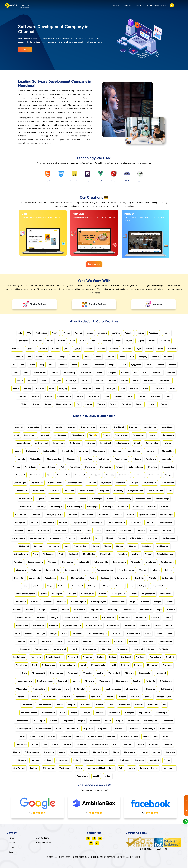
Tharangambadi (118, 594)
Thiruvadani (129, 625)
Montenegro (72, 380)
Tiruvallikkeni (88, 514)
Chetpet (82, 499)
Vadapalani (69, 491)
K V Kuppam (40, 721)
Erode (61, 554)
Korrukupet (108, 507)
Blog (157, 5)
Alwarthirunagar (88, 427)
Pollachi (142, 530)
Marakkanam (134, 721)
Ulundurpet (151, 562)
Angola (90, 333)
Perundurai (122, 554)
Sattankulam (80, 689)
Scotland (152, 404)
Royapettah (80, 475)
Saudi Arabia (159, 388)
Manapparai (153, 665)
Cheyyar (86, 713)
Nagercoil (87, 570)
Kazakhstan (99, 365)
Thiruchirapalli (39, 673)
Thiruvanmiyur (168, 483)
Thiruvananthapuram (79, 752)
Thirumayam (140, 618)
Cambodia (166, 341)
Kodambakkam (152, 443)
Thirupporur (136, 522)
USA (78, 404)
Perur (89, 530)
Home (11, 838)
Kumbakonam (19, 657)
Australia (129, 333)
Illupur (159, 610)
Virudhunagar (149, 728)
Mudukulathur (22, 625)
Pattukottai (73, 657)
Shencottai (138, 649)
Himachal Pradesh (100, 744)
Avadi (17, 435)
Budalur (101, 657)
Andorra (79, 333)
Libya (27, 373)
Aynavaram (54, 499)
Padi (62, 467)
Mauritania (157, 373)
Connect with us (43, 843)
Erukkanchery (125, 499)
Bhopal (116, 752)
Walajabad (36, 570)
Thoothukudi (55, 689)
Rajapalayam (166, 728)
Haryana (67, 744)
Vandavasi (99, 713)
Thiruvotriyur (39, 491)
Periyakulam (21, 665)
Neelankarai (30, 467)
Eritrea (149, 349)
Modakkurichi (89, 554)
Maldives (125, 373)
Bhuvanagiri (168, 530)
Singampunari (103, 641)
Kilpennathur (145, 713)
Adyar (48, 427)
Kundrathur (83, 451)
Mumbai (144, 752)
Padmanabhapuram (105, 570)
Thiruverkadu (22, 491)
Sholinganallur (37, 483)
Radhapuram (166, 689)
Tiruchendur (96, 689)
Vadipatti (120, 586)
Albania (55, 333)
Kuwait (123, 365)
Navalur (16, 467)
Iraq (22, 365)
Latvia (149, 365)
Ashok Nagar (167, 427)
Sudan (130, 396)
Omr (170, 491)
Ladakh (96, 776)
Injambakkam (168, 435)
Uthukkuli (148, 697)
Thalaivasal (117, 633)
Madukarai (77, 530)
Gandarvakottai (71, 618)
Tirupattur (88, 673)
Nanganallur (166, 459)
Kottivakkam (75, 443)
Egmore (106, 435)
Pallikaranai (106, 467)
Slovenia (48, 396)
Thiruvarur (130, 673)
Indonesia (168, 357)
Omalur (159, 633)
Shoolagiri (37, 586)
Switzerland (156, 396)
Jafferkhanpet (42, 443)
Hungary (143, 357)
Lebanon (160, 365)
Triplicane (118, 514)
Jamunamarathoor (29, 713)
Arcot (17, 633)
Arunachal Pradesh (129, 736)
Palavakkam (75, 467)
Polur (62, 713)
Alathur (54, 610)
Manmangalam (78, 578)
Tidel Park (73, 514)
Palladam (122, 697)
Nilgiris (133, 602)
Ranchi (141, 744)
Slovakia (35, 396)
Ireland (32, 365)
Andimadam (48, 522)
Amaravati (111, 736)
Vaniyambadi (114, 673)
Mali (136, 373)
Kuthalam (72, 594)
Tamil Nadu (125, 760)
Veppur (122, 538)
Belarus (50, 341)
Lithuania (55, 373)
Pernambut (95, 721)
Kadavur (105, 578)
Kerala (62, 752)
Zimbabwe (126, 404)
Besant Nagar (30, 435)
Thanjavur (140, 657)
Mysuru (16, 752)
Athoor (96, 546)
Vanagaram (104, 491)
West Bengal (65, 768)
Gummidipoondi (44, 705)
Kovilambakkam (50, 451)
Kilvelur (134, 594)
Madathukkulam (164, 697)
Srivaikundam (39, 689)
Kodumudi (74, 554)
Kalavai (28, 633)
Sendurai (63, 522)
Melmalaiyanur (151, 721)
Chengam (130, 713)
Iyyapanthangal (23, 443)
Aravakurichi (51, 578)
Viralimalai (41, 618)
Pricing (150, 5)
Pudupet (165, 507)
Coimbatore (44, 530)
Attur (65, 633)
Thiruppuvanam (42, 649)
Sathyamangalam (35, 562)
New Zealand (165, 380)
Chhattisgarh (21, 744)
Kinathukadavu (126, 530)
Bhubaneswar (62, 760)
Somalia (80, 396)
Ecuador (127, 349)
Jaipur (101, 760)
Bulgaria (140, 341)
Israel (52, 365)
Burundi (153, 341)
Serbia (173, 388)
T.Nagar (134, 483)
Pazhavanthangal (136, 467)
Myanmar (99, 380)
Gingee (119, 721)
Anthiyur (136, 554)
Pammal (119, 467)
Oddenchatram (21, 554)
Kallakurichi (84, 562)
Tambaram (91, 483)
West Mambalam (155, 491)
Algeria (67, 333)
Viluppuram (88, 728)
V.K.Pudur (164, 649)
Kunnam (66, 610)
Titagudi (110, 538)
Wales (164, 404)
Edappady (47, 641)
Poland (99, 388)
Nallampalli (24, 546)
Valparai (154, 530)
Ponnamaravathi (24, 618)
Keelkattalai (105, 443)
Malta (145, 373)
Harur (66, 546)
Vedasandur (48, 554)
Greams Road (25, 507)
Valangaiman (105, 681)
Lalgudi (83, 665)
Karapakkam (59, 443)
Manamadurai (166, 641)
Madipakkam (116, 451)
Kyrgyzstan (136, 365)
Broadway (69, 499)
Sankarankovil (60, 649)
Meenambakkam (55, 459)
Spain (107, 396)
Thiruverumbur (56, 673)
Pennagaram (53, 546)
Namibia (112, 380)
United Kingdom (64, 404)
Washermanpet (167, 514)
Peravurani (88, 657)
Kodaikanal (147, 546)
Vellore (108, 721)
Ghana (87, 357)
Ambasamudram (114, 689)
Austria (141, 333)
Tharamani (121, 483)
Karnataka (154, 744)
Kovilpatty (150, 681)
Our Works (140, 5)
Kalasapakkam (49, 713)
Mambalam (123, 507)
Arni (164, 705)
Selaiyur (168, 475)
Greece (98, 357)
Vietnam (101, 404)
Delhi (121, 768)
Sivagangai (25, 649)
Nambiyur (18, 562)
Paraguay (63, 388)
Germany (75, 357)
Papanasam (36, 657)
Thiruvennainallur (43, 728)
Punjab (76, 760)
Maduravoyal (151, 451)
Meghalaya (170, 752)
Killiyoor (169, 570)
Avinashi (109, 697)
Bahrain (167, 333)
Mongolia (57, 380)
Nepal (136, 380)
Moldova (32, 380)
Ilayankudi (133, 641)
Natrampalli (73, 673)
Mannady (152, 507)
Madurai (107, 586)
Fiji (29, 357)
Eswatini (172, 349)
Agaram (41, 499)
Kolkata (79, 768)
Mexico (20, 380)
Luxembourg (70, 373)
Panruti (98, 538)
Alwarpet (72, 427)
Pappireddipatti (81, 546)
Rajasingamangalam (72, 625)
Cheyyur (150, 522)
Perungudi (21, 475)
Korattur (18, 451)
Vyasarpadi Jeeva (147, 514)
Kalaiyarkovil (149, 641)
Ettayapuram (122, 681)
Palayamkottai (49, 697)
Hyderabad (154, 760)
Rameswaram (113, 625)
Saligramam (124, 475)
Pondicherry (82, 776)
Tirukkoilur (136, 562)
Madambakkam (133, 451)
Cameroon (17, 349)
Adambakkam (34, 427)
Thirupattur (119, 641)
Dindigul (108, 546)
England (140, 404)
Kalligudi (143, 586)
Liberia (16, 373)
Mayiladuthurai (88, 594)
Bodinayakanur (48, 665)
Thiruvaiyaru (155, 657)
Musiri (113, 665)
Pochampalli (78, 586)
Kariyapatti (120, 728)
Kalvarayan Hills (101, 562)
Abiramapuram (26, 499)
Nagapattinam (149, 594)
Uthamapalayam (67, 665)
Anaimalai (110, 530)
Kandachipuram (24, 728)
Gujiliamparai (163, 546)
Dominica (114, 349)
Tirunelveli (65, 697)
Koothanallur (145, 673)
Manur (35, 697)
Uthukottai (153, 705)
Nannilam (76, 681)
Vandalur (19, 530)
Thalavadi (53, 562)
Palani (35, 554)
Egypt (138, 349)
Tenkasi (151, 649)
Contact (164, 5)
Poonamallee (36, 475)
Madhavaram (99, 451)
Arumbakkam (150, 427)
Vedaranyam (21, 602)
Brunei (129, 341)
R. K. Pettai (86, 705)
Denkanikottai (168, 578)
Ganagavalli (77, 633)
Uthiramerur (21, 570)
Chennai (19, 427)
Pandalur (17, 610)
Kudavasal (62, 681)
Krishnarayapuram (122, 578)
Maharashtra (130, 752)
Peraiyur (44, 594)
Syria (168, 396)
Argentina (103, 333)
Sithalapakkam (55, 483)
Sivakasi (51, 736)
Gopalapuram (139, 435)
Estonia (160, 349)
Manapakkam (168, 451)
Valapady (21, 641)
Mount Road (87, 459)
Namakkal (62, 602)
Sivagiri (75, 649)
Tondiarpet (104, 514)
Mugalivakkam (121, 459)
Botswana (107, 341)
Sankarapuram (120, 562)
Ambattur (104, 427)
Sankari (60, 641)
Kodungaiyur (93, 507)
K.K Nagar (91, 443)
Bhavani (148, 554)
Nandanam (151, 459)
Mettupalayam (60, 530)
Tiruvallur (139, 705)
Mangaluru (49, 752)
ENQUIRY (186, 805)
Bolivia (95, 341)
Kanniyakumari (71, 570)
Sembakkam (154, 475)
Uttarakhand (49, 768)
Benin (73, 341)
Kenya (112, 365)
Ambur (100, 673)
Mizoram (22, 760)
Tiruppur (135, 697)
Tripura (167, 760)
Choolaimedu (78, 435)
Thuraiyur (138, 665)
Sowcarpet (36, 514)
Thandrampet (161, 713)
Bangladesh (23, 341)
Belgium (62, 341)
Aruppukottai (104, 728)
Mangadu (21, 459)
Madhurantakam (166, 522)
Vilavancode (34, 578)
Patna (166, 736)
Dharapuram (80, 697)
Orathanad (126, 657)
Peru (74, 388)
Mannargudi (161, 673)
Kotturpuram (32, 451)
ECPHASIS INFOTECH (131, 857)
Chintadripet (97, 499)
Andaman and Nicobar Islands (101, 768)
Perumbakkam (169, 467)
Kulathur (171, 610)
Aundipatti (170, 657)
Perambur (153, 467)
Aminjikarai (119, 427)
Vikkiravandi (72, 728)
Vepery (130, 514)
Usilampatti (57, 594)
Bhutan (83, 341)
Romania (134, 388)
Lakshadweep (169, 768)
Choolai (111, 499)
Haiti (132, 357)
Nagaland (35, 760)
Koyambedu (68, 451)
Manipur (156, 752)
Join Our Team (43, 838)
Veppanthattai (96, 610)
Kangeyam (96, 697)
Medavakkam (36, 459)
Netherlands (149, 380)
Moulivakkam (103, 459)
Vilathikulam (22, 689)
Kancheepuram (167, 562)
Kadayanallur (122, 649)
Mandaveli (138, 507)
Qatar (122, 388)
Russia (145, 388)
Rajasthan (88, 760)
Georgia (62, 357)
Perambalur (79, 610)
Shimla (116, 744)
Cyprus (77, 349)
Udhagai (42, 610)
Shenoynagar (20, 483)
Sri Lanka (118, 396)
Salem (170, 633)
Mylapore (137, 459)
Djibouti (102, 349)
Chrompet (93, 435)
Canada (30, 349)
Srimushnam (55, 538)
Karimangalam (170, 538)
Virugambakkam (135, 491)
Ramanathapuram (94, 625)
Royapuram (95, 475)
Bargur (50, 586)
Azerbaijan (154, 333)
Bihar (156, 736)
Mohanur (48, 602)
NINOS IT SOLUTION (97, 857)
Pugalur (93, 578)
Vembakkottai (37, 736)
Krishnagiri (63, 586)
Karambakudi (108, 618)
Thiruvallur (54, 491)
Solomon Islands (64, 396)
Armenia (116, 333)
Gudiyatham (68, 721)
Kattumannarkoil (37, 538)
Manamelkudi (146, 610)
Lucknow (34, 768)
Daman (132, 768)
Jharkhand (128, 744)
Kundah (30, 610)
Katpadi (82, 721)
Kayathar (137, 681)
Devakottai (73, 641)
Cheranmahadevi (134, 689)
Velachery (119, 491)
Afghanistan (41, 333)
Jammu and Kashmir (149, 768)
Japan (74, 365)
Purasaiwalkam (63, 475)
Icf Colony (41, 507)
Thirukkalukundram (117, 522)
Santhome (139, 475)
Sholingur (41, 633)
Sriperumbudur (53, 570)
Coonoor (145, 602)
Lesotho (173, 365)
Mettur (148, 633)
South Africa (94, 396)
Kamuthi (167, 618)
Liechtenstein (40, 373)
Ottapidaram (166, 681)
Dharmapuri (153, 538)
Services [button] (117, 5)
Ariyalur (34, 522)
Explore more (94, 264)
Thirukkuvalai (166, 594)
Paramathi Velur (118, 602)
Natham (120, 546)
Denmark (89, 349)
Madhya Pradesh (101, 752)
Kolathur (168, 443)
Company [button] (128, 5)
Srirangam (168, 665)
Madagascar (86, 373)
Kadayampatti (133, 633)
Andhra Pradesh (95, 736)
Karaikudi (87, 641)
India (20, 333)
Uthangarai (93, 586)
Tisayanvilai (22, 697)
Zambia (113, 404)
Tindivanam (168, 721)
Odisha (48, 760)
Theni (34, 665)
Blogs (11, 852)
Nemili (158, 625)
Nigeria (16, 388)
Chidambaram (18, 538)
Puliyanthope (21, 514)
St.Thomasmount (74, 483)
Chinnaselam (68, 562)
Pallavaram (90, 467)
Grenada (110, 357)
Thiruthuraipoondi (45, 681)
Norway (28, 388)
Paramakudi (38, 625)
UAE (29, 333)
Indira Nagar (56, 507)
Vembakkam (115, 713)
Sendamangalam (79, 602)
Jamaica (63, 365)
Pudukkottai (124, 618)
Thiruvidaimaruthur (54, 657)
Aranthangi (112, 610)
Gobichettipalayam (165, 554)
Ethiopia (20, 357)
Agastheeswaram (127, 570)
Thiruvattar (19, 578)
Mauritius (171, 373)
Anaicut (54, 721)
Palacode (38, 546)
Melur (131, 586)
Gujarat (55, 744)
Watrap (79, 736)
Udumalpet (27, 705)
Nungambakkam (48, 467)
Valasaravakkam (86, 491)
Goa (45, 744)
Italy (42, 365)
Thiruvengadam (90, 649)
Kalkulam (156, 570)
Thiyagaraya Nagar (55, 514)
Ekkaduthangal (121, 435)
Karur (64, 578)
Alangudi (55, 618)
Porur (49, 475)
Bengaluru (168, 744)
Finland (39, 357)
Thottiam (125, 665)
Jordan (85, 365)
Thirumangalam (149, 483)
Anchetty (153, 578)
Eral (68, 689)
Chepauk (45, 435)
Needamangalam (24, 681)
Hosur (25, 586)
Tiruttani (100, 705)
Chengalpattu (97, 522)
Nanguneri (151, 689)
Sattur (22, 736)
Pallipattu (72, 705)
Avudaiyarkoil (128, 610)
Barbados (37, 341)
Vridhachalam (136, 538)
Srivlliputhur (66, 736)
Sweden (142, 396)
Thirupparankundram (25, 594)
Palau (51, 388)
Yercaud (34, 641)
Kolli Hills (35, 602)
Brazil (119, 341)
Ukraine (48, 404)
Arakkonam (145, 625)
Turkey (24, 404)
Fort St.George (163, 499)
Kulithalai (139, 578)
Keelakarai (54, 625)
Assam (146, 736)
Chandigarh (81, 744)
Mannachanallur (98, 665)
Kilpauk (137, 443)
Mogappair (72, 459)
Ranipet (169, 625)
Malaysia (112, 373)
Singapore (22, 396)
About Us (12, 843)
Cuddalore (70, 538)
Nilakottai (133, 546)
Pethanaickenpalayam (97, 633)
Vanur (59, 728)
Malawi (100, 373)
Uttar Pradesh (19, 768)
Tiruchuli (134, 728)
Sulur (99, 530)
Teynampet (106, 483)
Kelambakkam (122, 443)
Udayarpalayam (79, 522)
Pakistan (40, 388)
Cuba (66, 349)
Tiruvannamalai (22, 721)
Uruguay (88, 404)
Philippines (86, 388)
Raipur (35, 744)
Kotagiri (157, 602)
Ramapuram (21, 522)
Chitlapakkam (61, 435)
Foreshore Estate (144, 499)
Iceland (155, 357)
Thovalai (143, 570)
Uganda (36, 404)
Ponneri (59, 705)
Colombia (43, 349)
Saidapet (110, 475)
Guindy (153, 435)
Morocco (86, 380)
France (50, 357)
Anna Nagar (134, 427)
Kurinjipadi (85, 538)
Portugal (111, 388)
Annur (31, 530)
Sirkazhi (103, 594)
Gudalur (170, 602)
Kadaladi (155, 618)
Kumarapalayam (99, 602)
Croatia (55, 349)
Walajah (54, 633)
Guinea (122, 357)
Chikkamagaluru (32, 752)
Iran (14, 365)
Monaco (45, 380)
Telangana (139, 760)
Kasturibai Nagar (74, 507)
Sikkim (112, 760)
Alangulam (107, 649)
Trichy (25, 673)
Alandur (59, 427)
